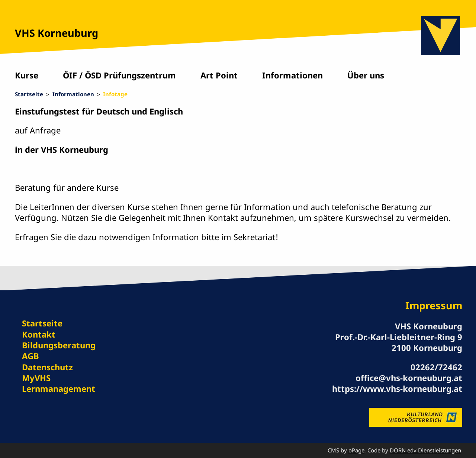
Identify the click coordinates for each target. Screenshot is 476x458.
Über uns (366, 75)
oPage (356, 450)
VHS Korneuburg (57, 33)
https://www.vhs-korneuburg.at (397, 388)
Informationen (292, 75)
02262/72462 (436, 367)
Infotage (115, 94)
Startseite (29, 94)
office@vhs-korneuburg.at (409, 378)
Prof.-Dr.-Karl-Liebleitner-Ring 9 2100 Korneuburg (399, 342)
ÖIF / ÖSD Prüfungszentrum (119, 75)
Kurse (27, 75)
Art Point (219, 75)
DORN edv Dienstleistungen (425, 450)
